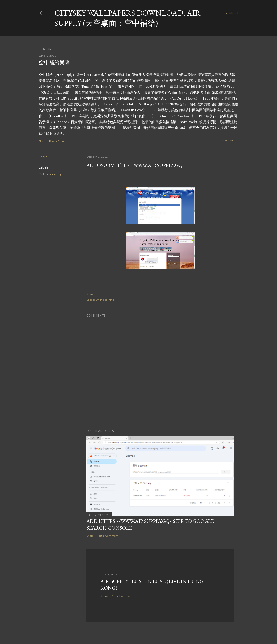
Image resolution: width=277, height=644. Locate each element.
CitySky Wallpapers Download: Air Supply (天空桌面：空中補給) (127, 18)
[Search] (232, 13)
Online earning (50, 174)
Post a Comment (60, 141)
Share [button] (42, 141)
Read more (230, 140)
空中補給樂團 (54, 62)
